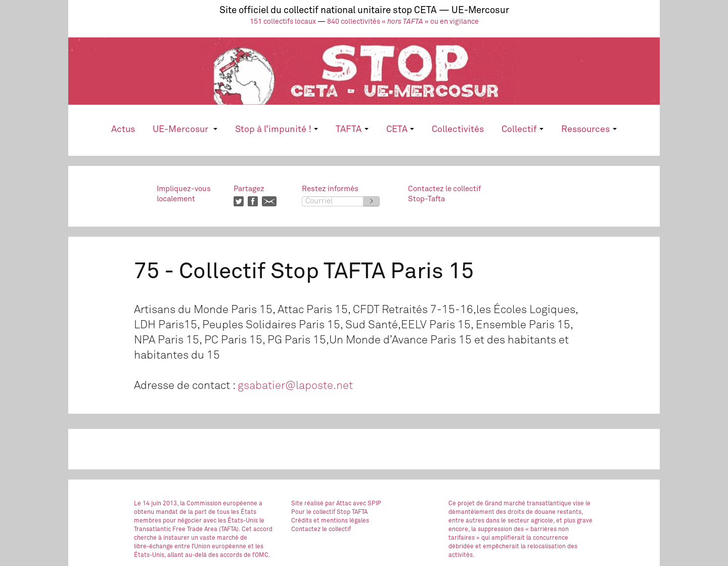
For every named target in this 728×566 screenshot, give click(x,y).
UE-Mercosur (185, 129)
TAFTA (352, 129)
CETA (400, 129)
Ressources (589, 129)
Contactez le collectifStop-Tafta (444, 194)
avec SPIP (367, 504)
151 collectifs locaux (283, 22)
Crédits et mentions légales (330, 521)
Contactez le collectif (321, 530)
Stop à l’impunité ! (277, 129)
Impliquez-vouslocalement (184, 194)
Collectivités (458, 129)
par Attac (338, 504)
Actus (123, 129)
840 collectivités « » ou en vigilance (403, 22)
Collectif (522, 129)
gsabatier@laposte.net (295, 386)
